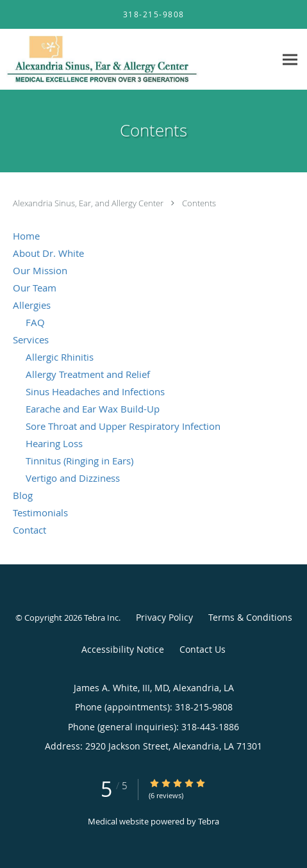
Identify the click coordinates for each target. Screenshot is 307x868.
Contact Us (203, 649)
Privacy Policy (164, 617)
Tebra (209, 821)
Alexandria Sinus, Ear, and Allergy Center (89, 203)
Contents (199, 203)
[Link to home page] (137, 60)
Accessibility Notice (123, 649)
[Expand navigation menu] (290, 60)
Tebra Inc (101, 618)
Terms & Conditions (250, 617)
